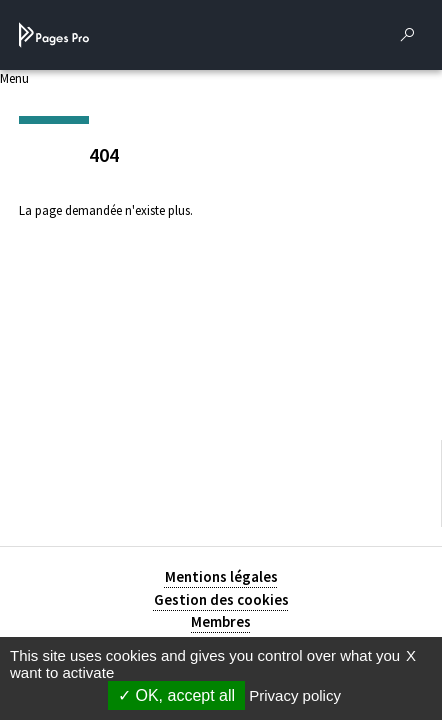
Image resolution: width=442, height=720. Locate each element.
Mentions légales (221, 576)
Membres (221, 621)
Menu (14, 78)
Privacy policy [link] (295, 695)
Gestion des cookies (221, 599)
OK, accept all (176, 695)
